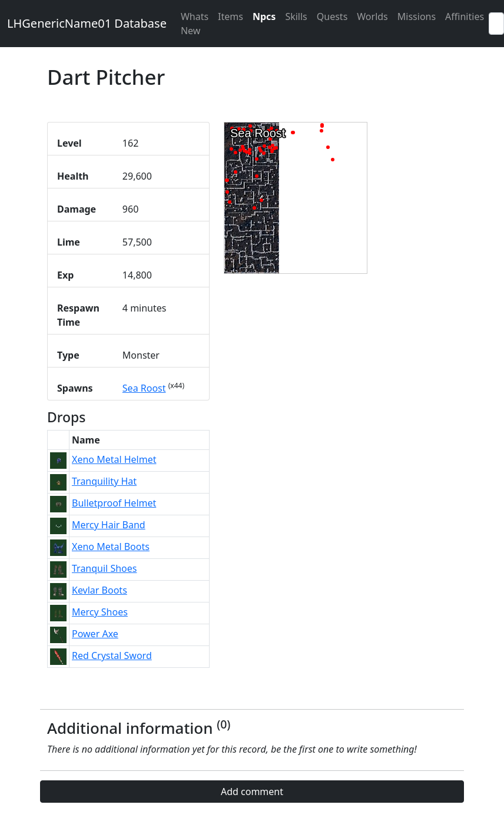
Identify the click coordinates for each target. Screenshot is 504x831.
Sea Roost (144, 388)
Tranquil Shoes (104, 568)
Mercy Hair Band (109, 525)
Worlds (372, 16)
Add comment (252, 792)
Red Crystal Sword (112, 655)
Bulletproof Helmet (114, 503)
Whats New (195, 24)
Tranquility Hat (104, 481)
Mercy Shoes (100, 612)
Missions (417, 16)
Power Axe (95, 634)
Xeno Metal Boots (111, 547)
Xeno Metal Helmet (114, 459)
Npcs (264, 16)
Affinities (465, 16)
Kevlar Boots (100, 590)
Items (231, 16)
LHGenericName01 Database (87, 23)
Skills (296, 16)
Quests (332, 16)
